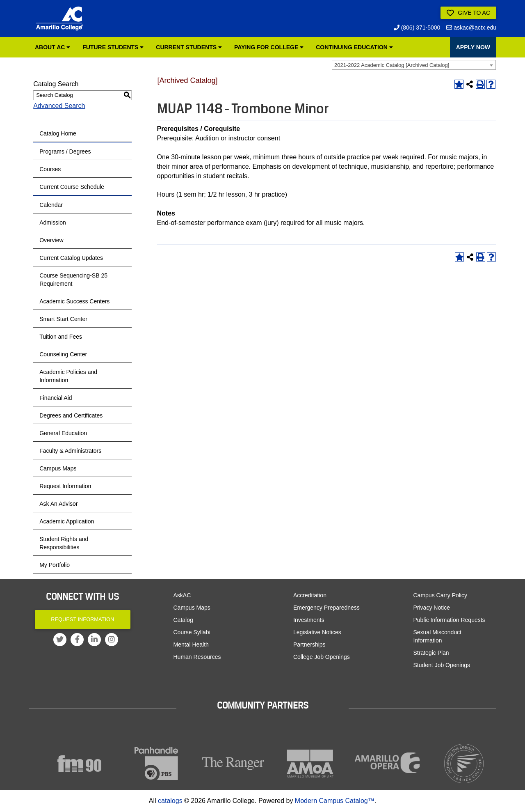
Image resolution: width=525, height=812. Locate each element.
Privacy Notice (432, 608)
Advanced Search (59, 106)
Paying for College (269, 47)
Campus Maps (58, 468)
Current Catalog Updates (71, 258)
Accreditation (310, 595)
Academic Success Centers (74, 301)
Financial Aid (56, 398)
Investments (309, 620)
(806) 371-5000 (417, 28)
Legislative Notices (317, 632)
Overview (51, 240)
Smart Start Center (63, 319)
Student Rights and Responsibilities (64, 543)
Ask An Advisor (58, 504)
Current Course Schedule (72, 187)
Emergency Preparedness (326, 608)
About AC (52, 47)
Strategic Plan (431, 653)
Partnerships (309, 645)
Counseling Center (63, 354)
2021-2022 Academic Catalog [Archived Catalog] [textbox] (392, 65)
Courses (50, 169)
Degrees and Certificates (71, 415)
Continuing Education (354, 47)
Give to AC (468, 13)
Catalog (183, 620)
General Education (63, 433)
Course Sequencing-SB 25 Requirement (73, 280)
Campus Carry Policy (440, 595)
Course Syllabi (192, 632)
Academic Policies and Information (68, 376)
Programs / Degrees (65, 151)
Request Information (65, 486)
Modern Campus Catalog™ (335, 801)
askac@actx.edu (471, 28)
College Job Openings (322, 657)
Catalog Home (58, 133)
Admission (53, 222)
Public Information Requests (449, 620)
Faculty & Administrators (70, 451)
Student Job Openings (442, 665)
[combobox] (414, 65)
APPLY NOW (473, 47)
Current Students (189, 47)
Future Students (113, 47)
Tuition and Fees (61, 337)
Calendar (51, 205)
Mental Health (191, 645)
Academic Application (67, 521)
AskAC (182, 595)
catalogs (170, 801)
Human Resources (197, 657)
